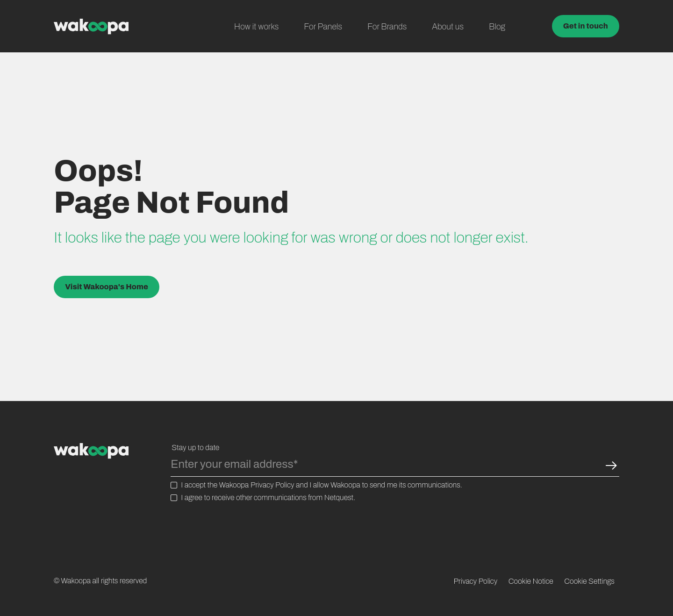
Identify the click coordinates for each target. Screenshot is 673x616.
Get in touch (586, 26)
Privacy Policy (272, 485)
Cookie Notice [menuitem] (531, 581)
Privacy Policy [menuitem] (476, 581)
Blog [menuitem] (497, 27)
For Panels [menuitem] (323, 27)
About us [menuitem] (448, 27)
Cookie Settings (589, 581)
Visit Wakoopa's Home (107, 287)
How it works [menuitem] (257, 27)
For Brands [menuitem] (387, 27)
